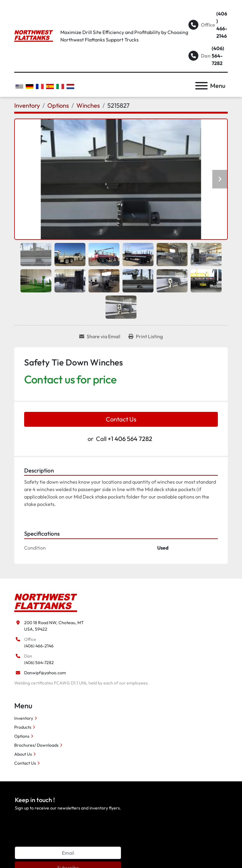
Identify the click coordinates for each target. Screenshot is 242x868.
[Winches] (88, 105)
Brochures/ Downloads (36, 745)
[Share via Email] (100, 336)
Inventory (24, 718)
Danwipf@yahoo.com (45, 673)
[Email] (68, 853)
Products (23, 727)
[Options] (58, 105)
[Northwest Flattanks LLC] (46, 602)
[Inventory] (27, 105)
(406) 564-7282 (218, 56)
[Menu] (201, 86)
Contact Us (121, 419)
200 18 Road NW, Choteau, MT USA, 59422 (54, 626)
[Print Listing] (146, 336)
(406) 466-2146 (222, 25)
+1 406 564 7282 (130, 439)
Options (22, 736)
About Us (23, 754)
